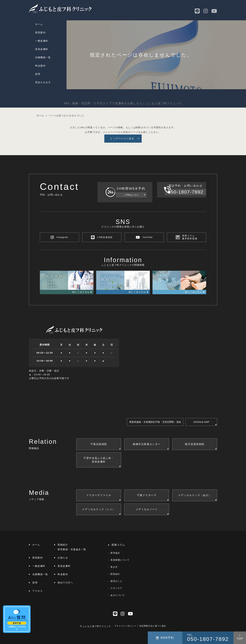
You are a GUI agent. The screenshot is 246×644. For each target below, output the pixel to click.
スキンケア (116, 588)
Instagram (59, 237)
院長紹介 (115, 574)
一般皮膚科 (42, 41)
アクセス (37, 591)
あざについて (118, 595)
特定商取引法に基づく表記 (153, 626)
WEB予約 (165, 638)
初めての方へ (65, 583)
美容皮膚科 (42, 49)
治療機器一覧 (43, 57)
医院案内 (40, 32)
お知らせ (63, 558)
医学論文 (115, 553)
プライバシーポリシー (125, 626)
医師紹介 (63, 545)
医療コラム (118, 545)
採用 (38, 74)
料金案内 (40, 66)
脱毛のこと (116, 581)
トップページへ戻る (122, 138)
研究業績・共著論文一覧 (72, 549)
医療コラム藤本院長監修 (190, 237)
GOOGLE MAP (201, 422)
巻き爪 (114, 567)
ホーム (39, 24)
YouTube (144, 237)
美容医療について (120, 560)
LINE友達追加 (102, 237)
